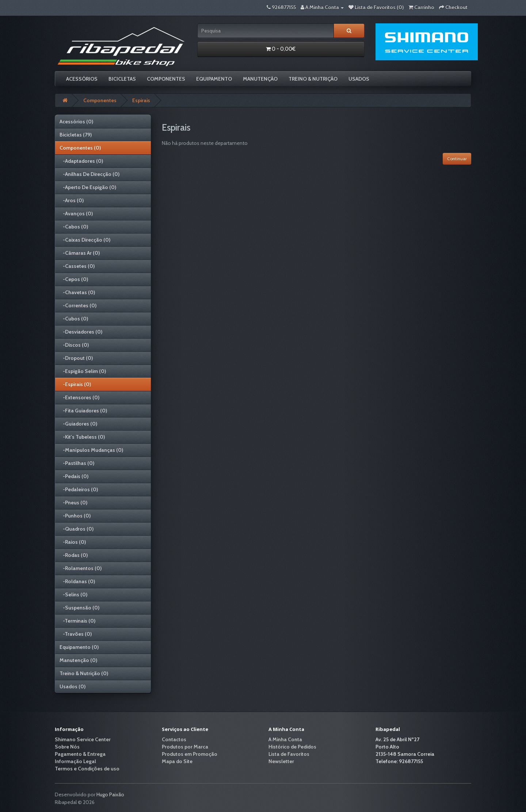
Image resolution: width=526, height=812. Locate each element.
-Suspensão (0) (79, 608)
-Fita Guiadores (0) (83, 411)
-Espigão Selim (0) (83, 371)
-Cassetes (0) (77, 266)
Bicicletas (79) (76, 135)
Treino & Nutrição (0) (84, 673)
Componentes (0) (80, 148)
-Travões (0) (76, 634)
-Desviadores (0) (81, 332)
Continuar (457, 159)
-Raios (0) (73, 542)
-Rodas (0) (74, 555)
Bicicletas (122, 79)
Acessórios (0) (76, 122)
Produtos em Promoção (190, 754)
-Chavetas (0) (77, 292)
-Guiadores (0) (78, 424)
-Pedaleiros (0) (79, 489)
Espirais (141, 100)
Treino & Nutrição (313, 79)
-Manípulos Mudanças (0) (91, 450)
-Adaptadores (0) (81, 161)
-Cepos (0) (74, 279)
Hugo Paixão (110, 794)
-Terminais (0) (77, 621)
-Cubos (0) (74, 319)
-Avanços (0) (76, 213)
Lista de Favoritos (289, 754)
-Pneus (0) (73, 503)
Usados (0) (73, 686)
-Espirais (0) (75, 384)
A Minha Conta (285, 739)
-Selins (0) (73, 594)
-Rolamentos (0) (81, 568)
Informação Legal (75, 761)
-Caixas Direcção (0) (85, 240)
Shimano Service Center (83, 739)
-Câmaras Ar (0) (80, 253)
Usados (359, 79)
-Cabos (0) (74, 227)
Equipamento (214, 79)
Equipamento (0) (79, 647)
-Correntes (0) (78, 305)
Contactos (174, 739)
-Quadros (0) (77, 529)
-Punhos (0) (75, 516)
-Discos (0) (74, 345)
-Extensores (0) (79, 397)
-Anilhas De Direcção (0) (89, 174)
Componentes (166, 79)
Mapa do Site (177, 761)
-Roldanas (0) (77, 581)
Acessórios (82, 79)
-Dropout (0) (76, 358)
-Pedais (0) (74, 476)
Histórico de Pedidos (292, 747)
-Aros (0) (72, 200)
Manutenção (260, 79)
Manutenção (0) (78, 660)
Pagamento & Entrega (80, 754)
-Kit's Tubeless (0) (82, 437)
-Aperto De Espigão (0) (88, 187)
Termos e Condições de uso (87, 769)
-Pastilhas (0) (77, 463)
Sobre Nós (67, 747)
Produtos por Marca (185, 747)
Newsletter (281, 761)
